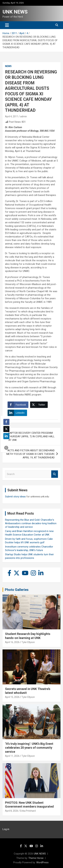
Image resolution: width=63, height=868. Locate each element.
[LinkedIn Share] (17, 413)
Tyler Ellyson (28, 642)
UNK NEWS (15, 12)
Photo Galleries (17, 590)
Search (55, 474)
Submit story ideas (15, 497)
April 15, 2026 (12, 697)
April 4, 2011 (12, 116)
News (8, 66)
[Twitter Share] (39, 405)
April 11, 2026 (12, 756)
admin (24, 116)
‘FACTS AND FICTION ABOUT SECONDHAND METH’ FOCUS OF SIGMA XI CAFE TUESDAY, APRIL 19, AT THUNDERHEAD (30, 454)
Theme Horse (36, 858)
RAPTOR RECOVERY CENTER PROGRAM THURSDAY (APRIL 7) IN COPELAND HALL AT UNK (32, 436)
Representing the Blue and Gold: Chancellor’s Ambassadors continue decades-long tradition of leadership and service (31, 523)
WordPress (42, 862)
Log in (6, 829)
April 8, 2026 (12, 811)
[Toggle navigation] (7, 25)
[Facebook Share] (18, 405)
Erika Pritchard (28, 811)
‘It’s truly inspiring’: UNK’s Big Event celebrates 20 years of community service (29, 748)
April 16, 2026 (12, 642)
